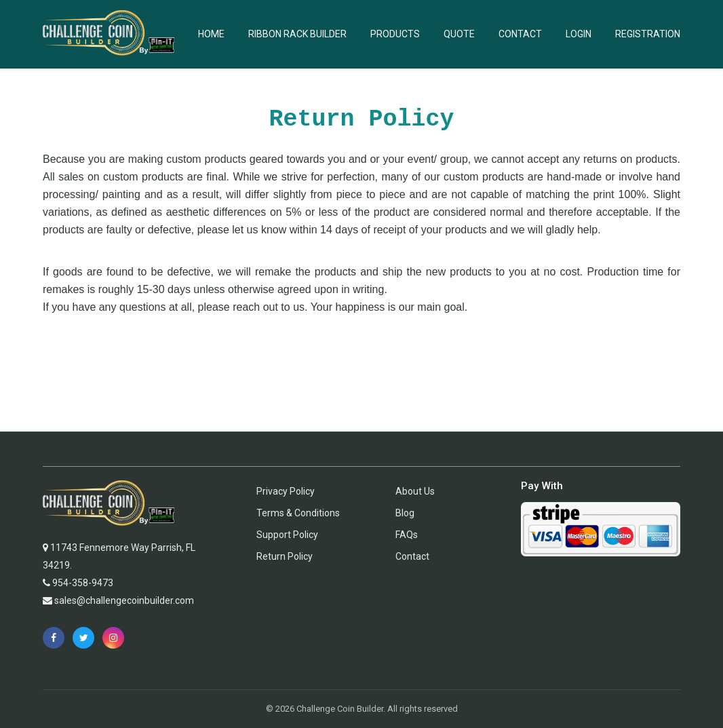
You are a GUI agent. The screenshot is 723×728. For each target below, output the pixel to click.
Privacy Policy (286, 491)
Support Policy (287, 535)
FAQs (407, 535)
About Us (415, 491)
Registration (648, 34)
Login (579, 34)
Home (211, 34)
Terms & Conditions (298, 513)
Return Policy (285, 556)
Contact (520, 34)
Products (395, 34)
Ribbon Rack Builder (297, 34)
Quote (459, 34)
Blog (405, 513)
